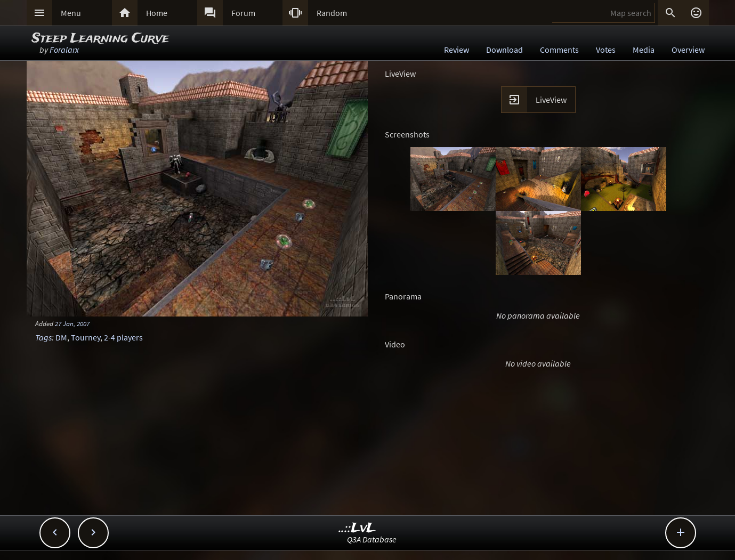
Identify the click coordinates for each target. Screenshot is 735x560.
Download (504, 50)
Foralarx (64, 50)
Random (332, 13)
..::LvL (357, 528)
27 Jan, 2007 (72, 323)
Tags (43, 337)
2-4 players (123, 337)
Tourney (86, 337)
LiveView (551, 100)
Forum (243, 13)
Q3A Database (372, 539)
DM (61, 337)
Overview (688, 50)
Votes (606, 50)
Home (157, 13)
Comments (559, 50)
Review (457, 50)
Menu (71, 13)
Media (644, 50)
